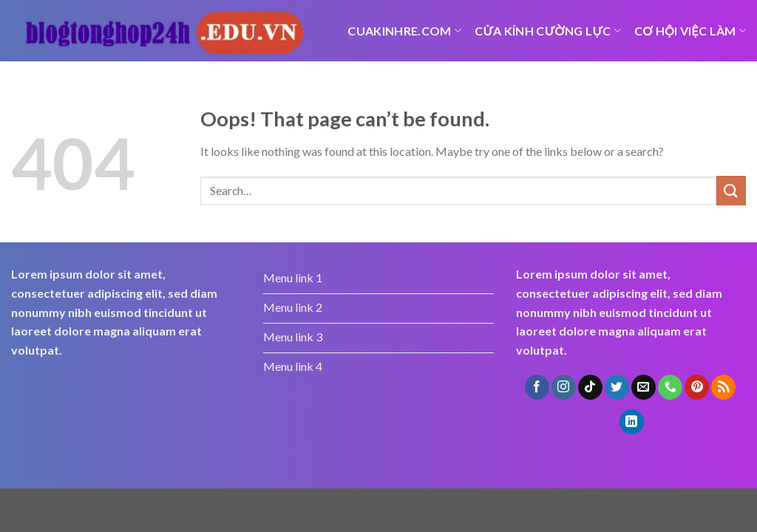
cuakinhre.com (404, 31)
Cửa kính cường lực (548, 31)
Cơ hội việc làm (690, 31)
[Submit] (731, 190)
